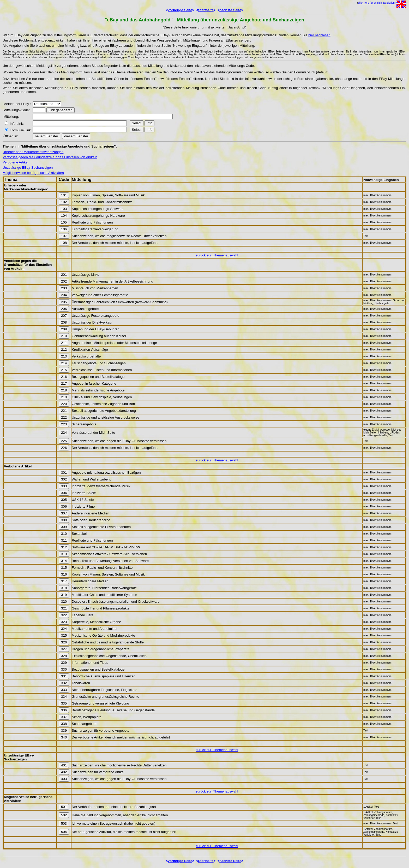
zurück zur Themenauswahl (217, 255)
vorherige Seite (180, 10)
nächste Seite (230, 10)
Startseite (206, 10)
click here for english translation (376, 3)
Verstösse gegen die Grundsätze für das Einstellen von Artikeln (50, 157)
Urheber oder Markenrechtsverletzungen (33, 152)
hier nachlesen (319, 35)
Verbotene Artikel (15, 162)
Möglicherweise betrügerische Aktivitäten (33, 173)
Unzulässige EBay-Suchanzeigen (28, 168)
